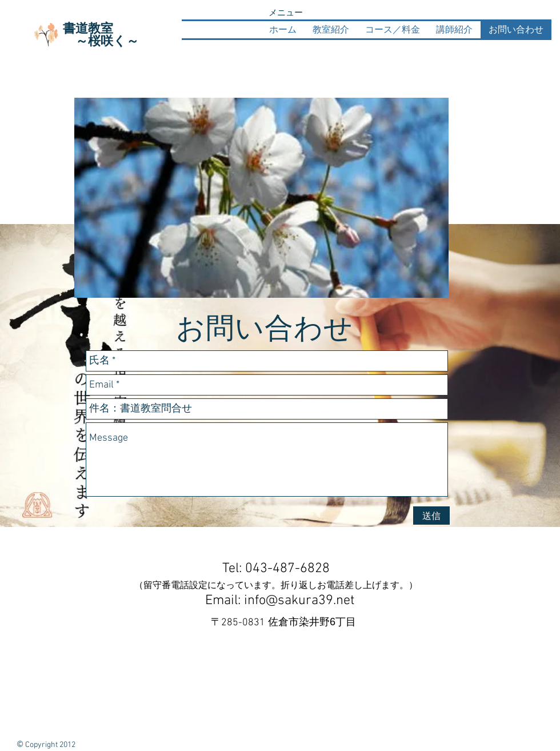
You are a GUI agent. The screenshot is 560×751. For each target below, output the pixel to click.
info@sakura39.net (299, 601)
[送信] (431, 516)
